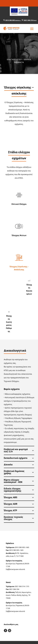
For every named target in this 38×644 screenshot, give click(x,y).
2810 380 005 (10, 20)
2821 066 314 (28, 20)
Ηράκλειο (18, 20)
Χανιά (35, 20)
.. (21, 20)
